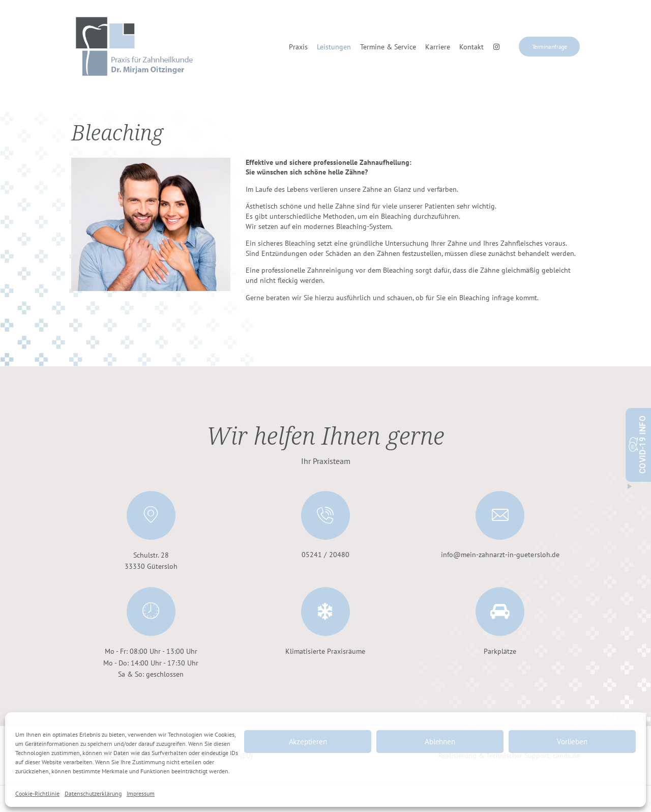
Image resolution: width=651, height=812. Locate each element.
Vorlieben (572, 742)
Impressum (141, 793)
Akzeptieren (308, 742)
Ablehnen (440, 742)
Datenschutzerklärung (93, 793)
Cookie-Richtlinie (37, 793)
